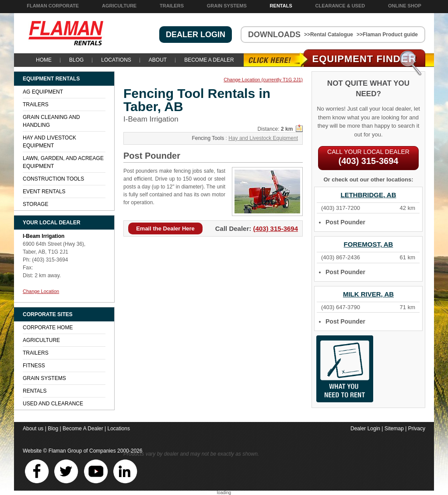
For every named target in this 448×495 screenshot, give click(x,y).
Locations (116, 60)
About (158, 60)
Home (44, 60)
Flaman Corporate (53, 6)
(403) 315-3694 (275, 228)
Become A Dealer (209, 60)
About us (33, 429)
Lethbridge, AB (369, 195)
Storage (35, 204)
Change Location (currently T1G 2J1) (263, 80)
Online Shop (405, 6)
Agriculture (119, 6)
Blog (76, 60)
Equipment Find (365, 59)
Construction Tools (53, 179)
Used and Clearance (53, 404)
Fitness (34, 366)
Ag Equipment (43, 92)
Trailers (172, 6)
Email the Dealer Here (165, 228)
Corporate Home (48, 328)
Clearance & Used (340, 6)
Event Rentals (44, 192)
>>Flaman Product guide (387, 35)
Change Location (41, 291)
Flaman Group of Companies (82, 451)
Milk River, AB (368, 294)
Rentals (281, 6)
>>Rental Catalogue (329, 35)
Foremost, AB (369, 244)
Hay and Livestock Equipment (263, 138)
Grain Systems (227, 6)
